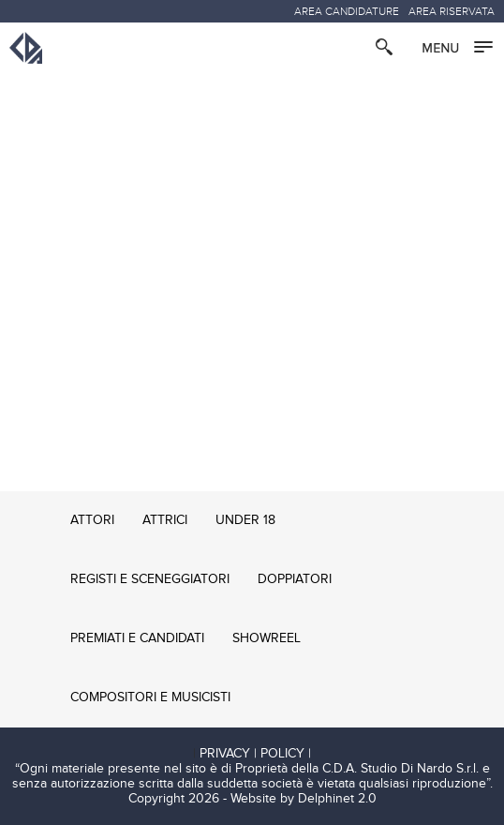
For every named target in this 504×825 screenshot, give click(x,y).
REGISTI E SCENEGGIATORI (150, 579)
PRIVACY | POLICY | (255, 754)
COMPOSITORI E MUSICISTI (150, 697)
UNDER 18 (245, 520)
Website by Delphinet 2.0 (304, 799)
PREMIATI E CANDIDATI (137, 638)
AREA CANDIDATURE (347, 11)
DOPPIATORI (295, 579)
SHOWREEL (267, 638)
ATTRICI (165, 520)
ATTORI (92, 520)
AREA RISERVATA (452, 11)
